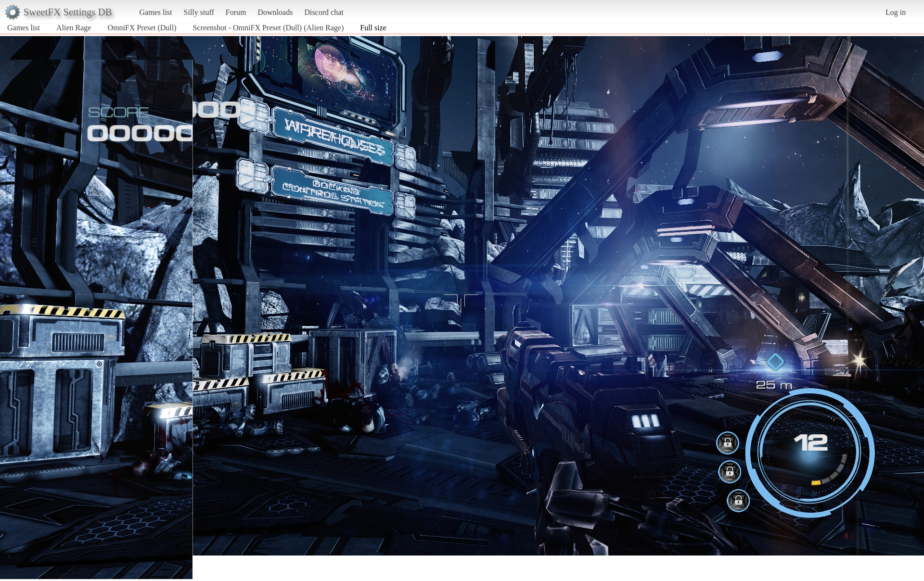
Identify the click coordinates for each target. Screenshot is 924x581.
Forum (236, 12)
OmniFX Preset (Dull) (142, 28)
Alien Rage (74, 28)
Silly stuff (199, 12)
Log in (896, 12)
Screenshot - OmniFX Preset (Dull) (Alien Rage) (269, 28)
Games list (156, 12)
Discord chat (324, 12)
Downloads (275, 12)
